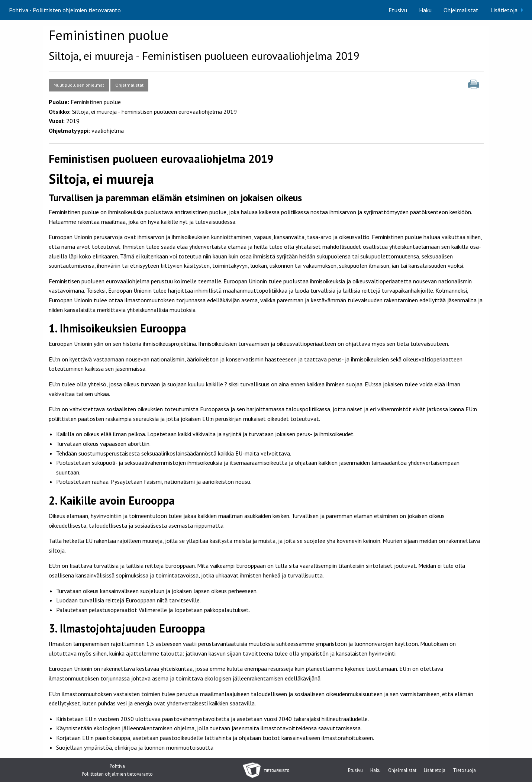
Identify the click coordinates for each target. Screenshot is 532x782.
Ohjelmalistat (461, 10)
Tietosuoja (464, 771)
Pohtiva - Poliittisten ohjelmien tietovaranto (65, 10)
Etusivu (398, 10)
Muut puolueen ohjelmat (79, 85)
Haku (425, 10)
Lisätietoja (504, 10)
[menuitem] (398, 10)
